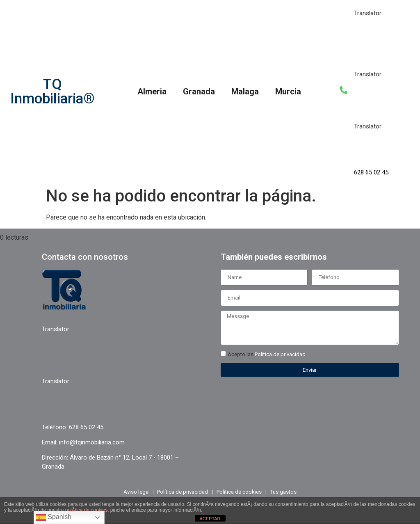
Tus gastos (283, 492)
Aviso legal (137, 492)
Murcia (288, 92)
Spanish (54, 517)
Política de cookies (239, 492)
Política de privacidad (280, 354)
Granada (199, 92)
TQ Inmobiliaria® (52, 92)
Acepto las (267, 354)
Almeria (152, 92)
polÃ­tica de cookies (86, 510)
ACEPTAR (210, 519)
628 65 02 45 (371, 172)
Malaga (245, 92)
